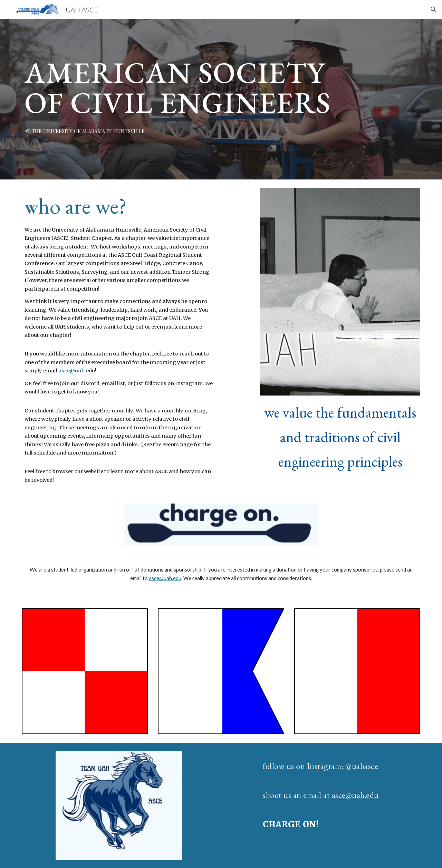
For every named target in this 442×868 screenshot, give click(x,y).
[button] (434, 10)
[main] (187, 87)
